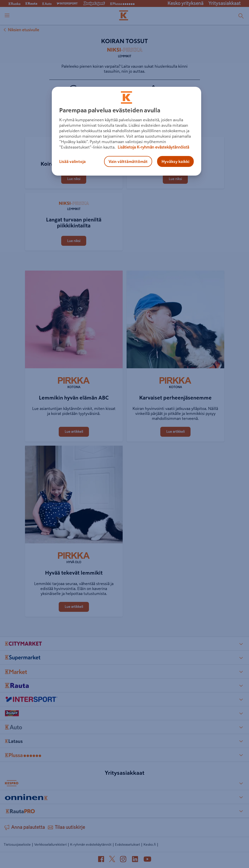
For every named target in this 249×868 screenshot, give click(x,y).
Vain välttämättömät (128, 161)
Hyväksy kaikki (175, 161)
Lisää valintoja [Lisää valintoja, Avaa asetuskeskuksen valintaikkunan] (72, 161)
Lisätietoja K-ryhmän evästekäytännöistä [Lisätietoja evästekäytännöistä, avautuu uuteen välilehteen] (153, 147)
